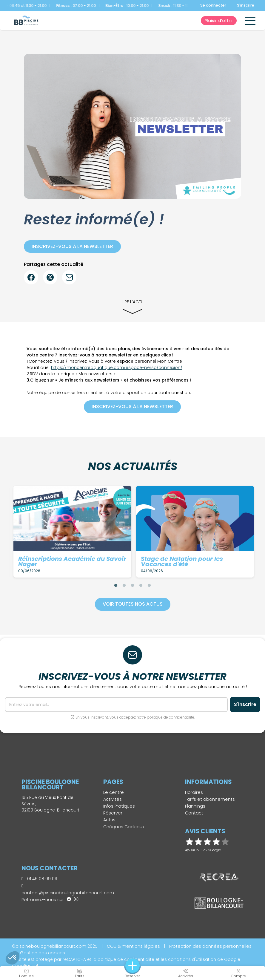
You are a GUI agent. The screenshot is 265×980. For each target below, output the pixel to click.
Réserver (113, 813)
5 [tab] (149, 585)
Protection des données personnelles (210, 946)
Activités (113, 799)
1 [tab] (116, 585)
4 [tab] (141, 585)
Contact (194, 813)
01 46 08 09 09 (39, 879)
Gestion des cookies (43, 953)
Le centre (114, 792)
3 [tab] (132, 585)
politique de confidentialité (126, 959)
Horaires (194, 792)
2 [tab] (124, 585)
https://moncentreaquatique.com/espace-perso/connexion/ (117, 367)
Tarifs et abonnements (210, 799)
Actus (109, 820)
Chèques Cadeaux (124, 827)
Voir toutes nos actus (133, 604)
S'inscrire (246, 5)
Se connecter (213, 5)
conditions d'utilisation (192, 959)
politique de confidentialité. (171, 717)
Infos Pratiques (119, 806)
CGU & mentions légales (133, 946)
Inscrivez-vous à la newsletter (72, 246)
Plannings (195, 806)
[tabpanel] (72, 532)
